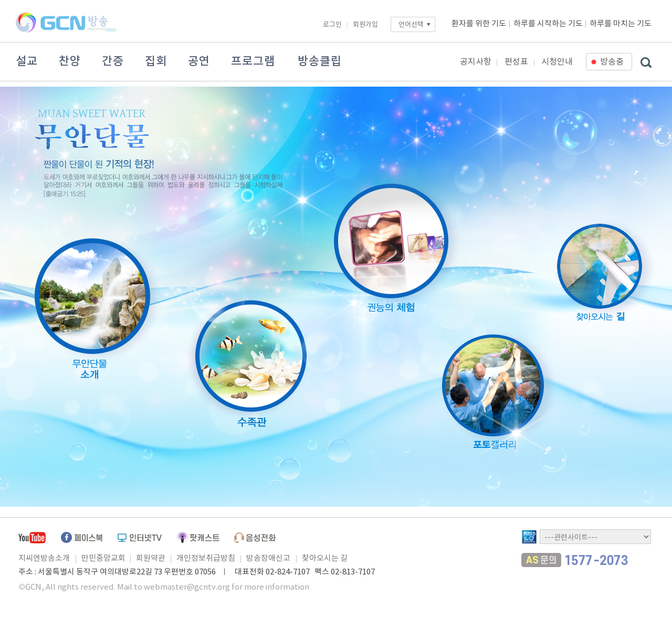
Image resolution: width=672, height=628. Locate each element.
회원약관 (151, 558)
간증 (113, 61)
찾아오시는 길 (325, 558)
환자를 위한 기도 (479, 24)
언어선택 (411, 25)
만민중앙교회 (103, 558)
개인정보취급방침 (206, 558)
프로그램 (253, 61)
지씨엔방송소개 (44, 558)
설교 (27, 61)
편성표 (516, 62)
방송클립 (320, 61)
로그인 (332, 25)
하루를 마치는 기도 (621, 24)
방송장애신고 (268, 558)
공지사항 (476, 62)
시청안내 (557, 62)
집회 (156, 61)
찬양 (70, 61)
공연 (199, 61)
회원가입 (365, 25)
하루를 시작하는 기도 (548, 24)
